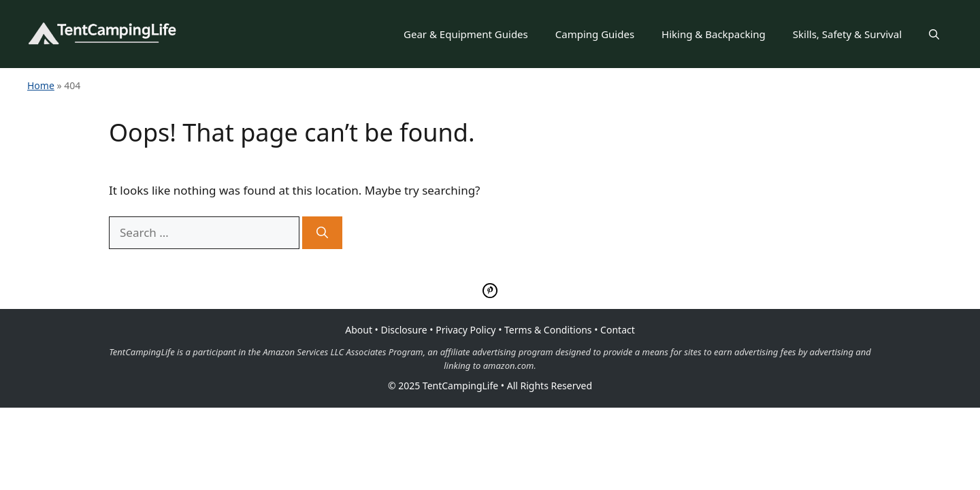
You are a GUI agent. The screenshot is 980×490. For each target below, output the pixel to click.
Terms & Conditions (548, 330)
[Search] (322, 233)
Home (41, 85)
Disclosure (404, 330)
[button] (934, 34)
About (359, 330)
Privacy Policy (465, 330)
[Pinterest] (490, 293)
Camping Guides (595, 34)
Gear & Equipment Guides (466, 34)
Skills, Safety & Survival (847, 34)
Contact (618, 330)
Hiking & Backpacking (714, 34)
